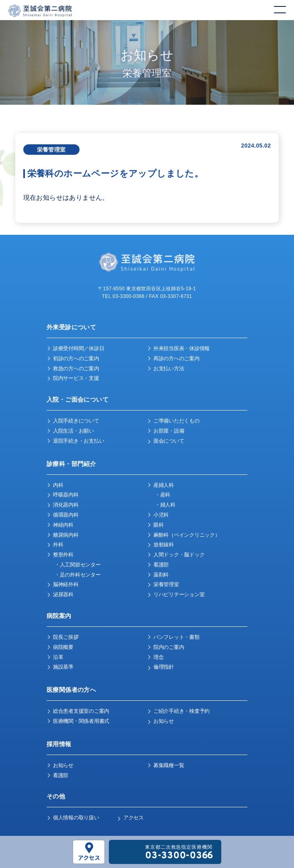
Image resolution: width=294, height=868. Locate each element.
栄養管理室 (166, 584)
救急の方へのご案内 (76, 368)
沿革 (58, 657)
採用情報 (59, 744)
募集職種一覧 (169, 765)
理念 (158, 657)
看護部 (161, 565)
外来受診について (71, 327)
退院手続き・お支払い (79, 441)
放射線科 (164, 545)
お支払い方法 (169, 368)
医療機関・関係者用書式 (81, 721)
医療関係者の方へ (71, 690)
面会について (169, 441)
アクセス (134, 818)
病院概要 (63, 647)
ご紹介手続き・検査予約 (182, 711)
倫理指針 (164, 667)
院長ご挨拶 (66, 637)
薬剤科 (161, 575)
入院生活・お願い (73, 431)
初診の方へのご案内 (76, 358)
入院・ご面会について (78, 399)
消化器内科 (66, 505)
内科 (58, 485)
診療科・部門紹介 (71, 464)
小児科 (161, 515)
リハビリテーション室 (179, 594)
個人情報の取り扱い (76, 818)
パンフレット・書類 (177, 637)
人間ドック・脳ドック (179, 555)
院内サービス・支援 (76, 378)
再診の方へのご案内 (177, 358)
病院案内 (59, 616)
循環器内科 (66, 515)
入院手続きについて (76, 421)
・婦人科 (165, 505)
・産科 (163, 495)
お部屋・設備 (169, 431)
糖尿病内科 (66, 535)
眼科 (158, 525)
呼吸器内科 (66, 495)
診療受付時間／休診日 (79, 348)
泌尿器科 (63, 594)
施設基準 (63, 667)
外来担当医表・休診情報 (182, 348)
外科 (58, 545)
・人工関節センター (78, 565)
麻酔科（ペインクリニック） (187, 535)
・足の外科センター (78, 575)
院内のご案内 (169, 647)
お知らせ (164, 721)
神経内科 (63, 525)
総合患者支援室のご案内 (81, 711)
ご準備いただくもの (177, 421)
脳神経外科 (66, 584)
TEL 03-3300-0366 (123, 296)
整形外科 (63, 555)
